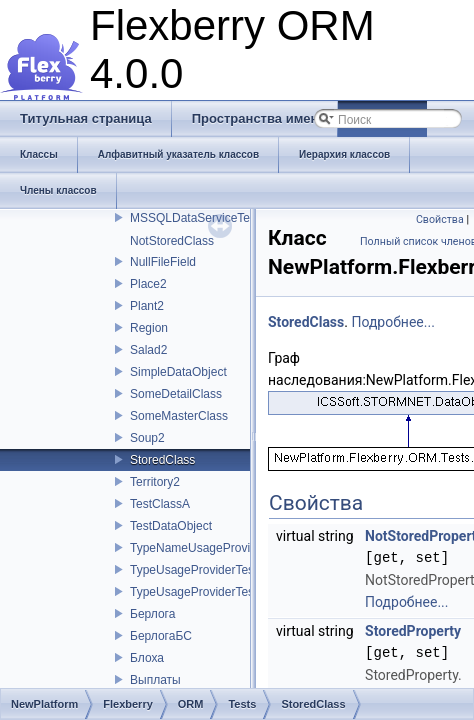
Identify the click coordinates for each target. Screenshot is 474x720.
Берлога (152, 614)
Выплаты (155, 680)
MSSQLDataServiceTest (194, 218)
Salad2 (148, 350)
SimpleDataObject (178, 372)
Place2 (148, 284)
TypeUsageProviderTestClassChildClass (237, 592)
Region (149, 328)
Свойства (440, 219)
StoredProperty (413, 631)
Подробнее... (392, 322)
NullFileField (163, 262)
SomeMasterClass (179, 416)
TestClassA (160, 504)
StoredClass (162, 460)
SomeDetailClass (176, 394)
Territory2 (155, 482)
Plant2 (147, 306)
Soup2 (147, 438)
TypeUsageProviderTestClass (208, 570)
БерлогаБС (161, 636)
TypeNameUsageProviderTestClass (224, 548)
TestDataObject (171, 526)
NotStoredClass (172, 241)
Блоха (147, 658)
